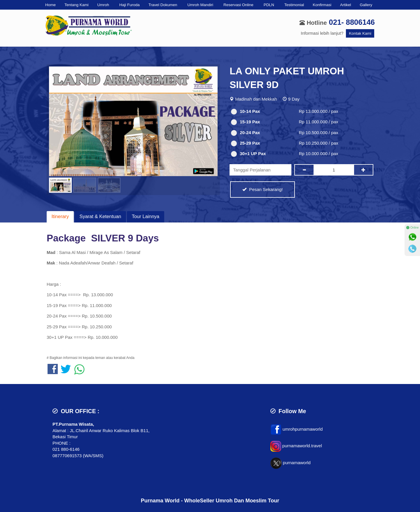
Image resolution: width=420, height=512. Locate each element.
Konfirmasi (322, 5)
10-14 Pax (245, 112)
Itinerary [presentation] (60, 216)
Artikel (346, 5)
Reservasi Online (238, 5)
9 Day (294, 99)
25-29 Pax (245, 143)
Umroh (103, 5)
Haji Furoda (129, 5)
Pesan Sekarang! (262, 189)
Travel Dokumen (163, 5)
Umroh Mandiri (200, 5)
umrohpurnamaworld (303, 429)
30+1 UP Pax (248, 154)
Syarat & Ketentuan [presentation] (100, 216)
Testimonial (294, 5)
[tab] (60, 217)
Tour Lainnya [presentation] (146, 216)
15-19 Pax (245, 122)
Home (50, 5)
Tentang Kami (77, 5)
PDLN (269, 5)
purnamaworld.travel (302, 446)
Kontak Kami (360, 33)
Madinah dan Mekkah (256, 99)
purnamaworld (297, 463)
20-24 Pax (245, 133)
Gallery (366, 5)
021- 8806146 (352, 22)
